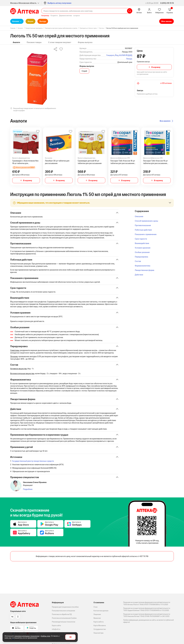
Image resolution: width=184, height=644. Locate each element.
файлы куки (46, 636)
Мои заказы (166, 21)
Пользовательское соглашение (63, 611)
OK (70, 637)
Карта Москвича (100, 626)
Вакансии (97, 618)
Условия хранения (143, 248)
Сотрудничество (100, 629)
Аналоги (16, 42)
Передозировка (141, 257)
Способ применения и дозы (146, 221)
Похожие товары (34, 42)
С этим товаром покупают (60, 42)
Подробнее (28, 491)
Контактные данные (101, 611)
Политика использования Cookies (64, 618)
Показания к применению (146, 234)
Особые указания (142, 252)
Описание (139, 216)
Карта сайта (56, 626)
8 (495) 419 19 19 (167, 3)
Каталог (16, 21)
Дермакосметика (65, 16)
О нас (96, 607)
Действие (139, 275)
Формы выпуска (85, 42)
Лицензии (97, 614)
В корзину (156, 67)
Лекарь (129, 59)
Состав (138, 261)
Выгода (43, 21)
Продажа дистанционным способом (65, 607)
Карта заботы (99, 622)
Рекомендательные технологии (64, 622)
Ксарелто (54, 16)
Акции (30, 21)
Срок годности (141, 239)
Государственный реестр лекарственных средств (33, 463)
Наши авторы (99, 633)
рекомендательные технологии (27, 636)
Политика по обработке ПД (62, 614)
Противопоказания (143, 225)
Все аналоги (165, 121)
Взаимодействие (142, 243)
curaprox (76, 16)
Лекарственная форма (145, 270)
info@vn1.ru (56, 629)
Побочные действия (143, 230)
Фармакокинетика (143, 266)
